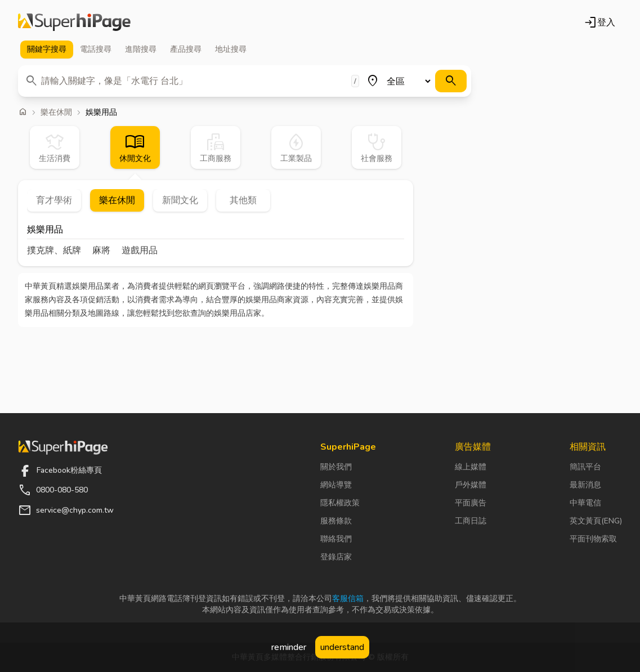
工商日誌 (471, 521)
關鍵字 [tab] (47, 50)
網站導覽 (336, 485)
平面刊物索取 (593, 539)
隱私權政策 (340, 503)
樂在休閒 (56, 113)
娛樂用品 (45, 230)
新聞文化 (180, 200)
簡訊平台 (585, 467)
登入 (599, 23)
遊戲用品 (140, 250)
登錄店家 (336, 557)
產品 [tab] (186, 50)
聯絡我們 (336, 539)
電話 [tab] (96, 50)
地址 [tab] (231, 50)
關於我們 (336, 467)
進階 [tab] (141, 50)
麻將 (101, 250)
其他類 (243, 200)
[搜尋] (451, 81)
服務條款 (336, 521)
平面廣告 (471, 503)
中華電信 (585, 503)
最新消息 (585, 485)
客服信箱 (348, 599)
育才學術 (54, 200)
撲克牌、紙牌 (54, 250)
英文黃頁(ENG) (596, 521)
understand (342, 647)
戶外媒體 (471, 485)
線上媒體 (471, 467)
